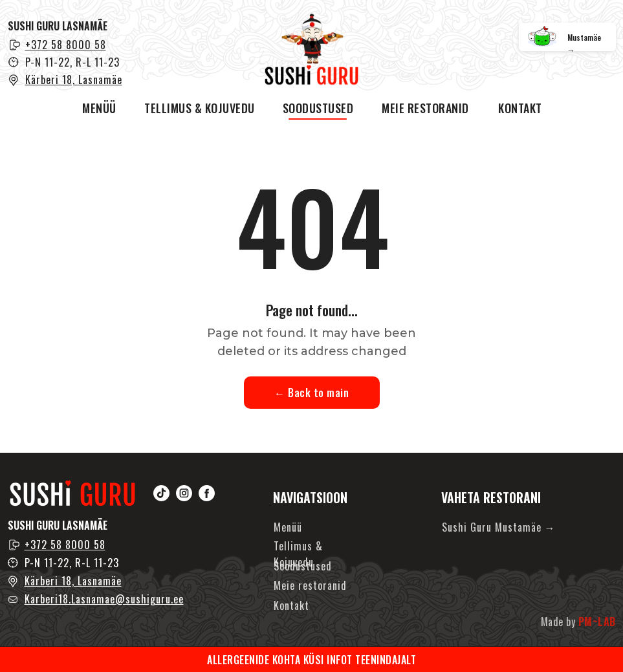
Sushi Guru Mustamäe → (499, 527)
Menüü (288, 527)
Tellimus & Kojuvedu (298, 554)
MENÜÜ (99, 108)
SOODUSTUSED (318, 108)
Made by (578, 622)
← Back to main (311, 393)
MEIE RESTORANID (425, 108)
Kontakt (291, 605)
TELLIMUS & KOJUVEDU (200, 108)
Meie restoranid (310, 585)
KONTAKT (520, 108)
